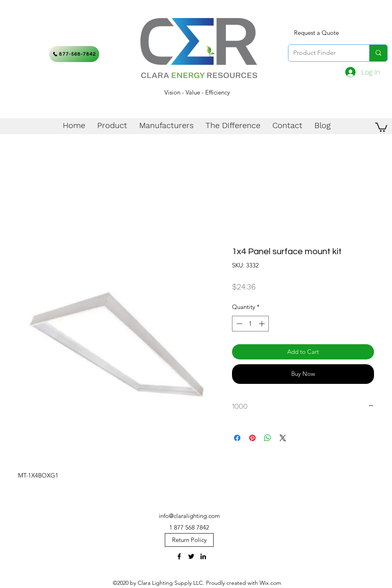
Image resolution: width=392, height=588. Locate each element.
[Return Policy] (189, 540)
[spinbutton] (251, 324)
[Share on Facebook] (237, 438)
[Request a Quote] (316, 33)
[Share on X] (283, 438)
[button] (381, 127)
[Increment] (263, 324)
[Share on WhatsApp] (268, 438)
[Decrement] (239, 324)
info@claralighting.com (189, 516)
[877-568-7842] (74, 54)
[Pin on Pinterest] (252, 438)
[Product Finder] (323, 53)
